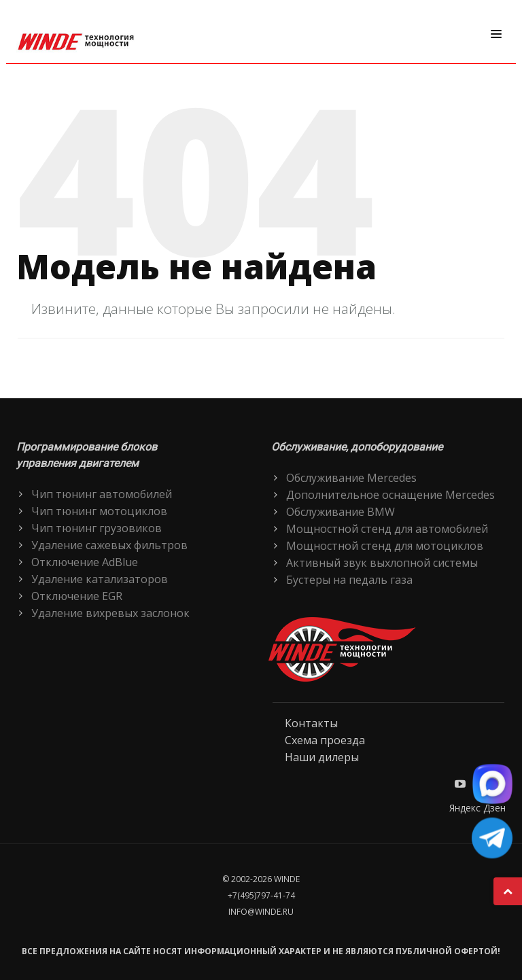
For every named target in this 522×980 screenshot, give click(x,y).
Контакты (311, 723)
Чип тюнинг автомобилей (102, 494)
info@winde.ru (261, 912)
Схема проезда (325, 740)
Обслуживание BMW (341, 512)
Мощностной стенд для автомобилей (387, 529)
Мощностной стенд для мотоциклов (385, 546)
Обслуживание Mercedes (351, 478)
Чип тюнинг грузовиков (97, 528)
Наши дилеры (322, 757)
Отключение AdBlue (85, 562)
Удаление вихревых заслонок (110, 613)
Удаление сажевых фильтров (109, 545)
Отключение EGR (77, 596)
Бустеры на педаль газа (349, 580)
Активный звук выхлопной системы (382, 563)
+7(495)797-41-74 (261, 895)
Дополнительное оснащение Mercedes (390, 495)
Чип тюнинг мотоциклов (99, 511)
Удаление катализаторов (100, 579)
